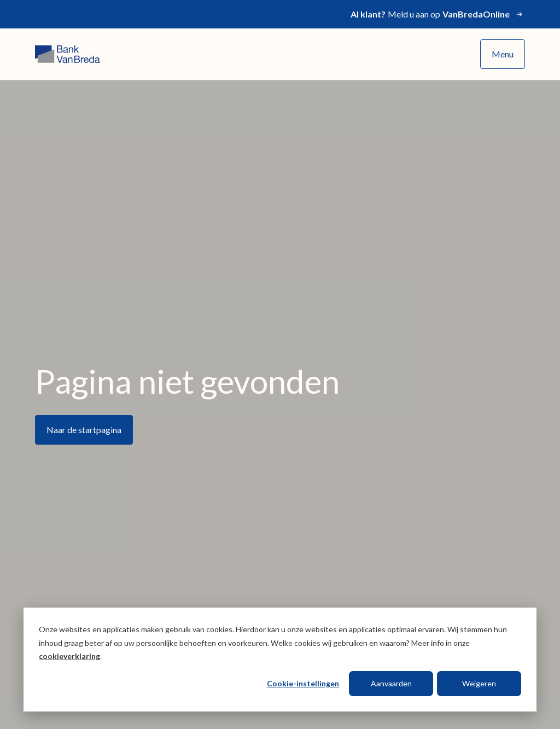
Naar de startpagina (84, 430)
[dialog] (280, 660)
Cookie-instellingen (303, 683)
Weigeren (479, 683)
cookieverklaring (69, 656)
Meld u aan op (438, 14)
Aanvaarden (391, 683)
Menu (503, 54)
